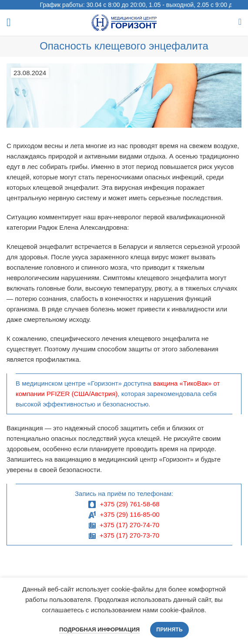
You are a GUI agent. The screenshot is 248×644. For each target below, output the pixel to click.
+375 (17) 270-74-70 (129, 525)
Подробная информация (99, 629)
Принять (169, 630)
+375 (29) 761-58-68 (129, 504)
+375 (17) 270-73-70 (129, 535)
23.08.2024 (30, 73)
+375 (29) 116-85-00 (129, 514)
